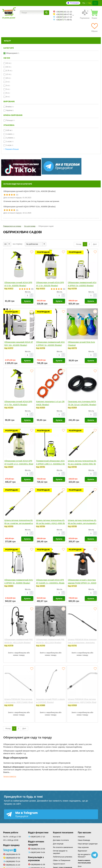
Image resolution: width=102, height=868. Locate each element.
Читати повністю (10, 776)
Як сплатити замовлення (63, 847)
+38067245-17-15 (64, 17)
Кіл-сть (28, 292)
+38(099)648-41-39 (38, 864)
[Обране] (94, 28)
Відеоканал (83, 851)
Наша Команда (84, 840)
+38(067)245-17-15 (38, 837)
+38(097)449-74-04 (38, 852)
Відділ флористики (38, 833)
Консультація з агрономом (36, 859)
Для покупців (58, 844)
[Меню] (95, 3)
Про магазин (85, 833)
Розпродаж (75, 3)
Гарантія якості (59, 864)
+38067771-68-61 (64, 20)
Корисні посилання (63, 833)
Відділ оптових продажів (36, 843)
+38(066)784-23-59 (38, 849)
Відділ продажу (11, 845)
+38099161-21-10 (64, 12)
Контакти (57, 837)
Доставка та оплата (61, 840)
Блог (80, 866)
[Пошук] (46, 13)
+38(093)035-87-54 (13, 858)
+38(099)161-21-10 (13, 865)
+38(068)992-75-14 (13, 861)
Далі (95, 244)
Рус (84, 3)
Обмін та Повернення (62, 860)
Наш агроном (83, 847)
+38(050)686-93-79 (13, 854)
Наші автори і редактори (88, 844)
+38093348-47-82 (64, 14)
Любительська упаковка (63, 857)
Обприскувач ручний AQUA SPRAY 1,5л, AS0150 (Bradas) (29, 191)
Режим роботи (11, 833)
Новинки (81, 837)
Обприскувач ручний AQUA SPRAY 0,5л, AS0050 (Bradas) (29, 207)
